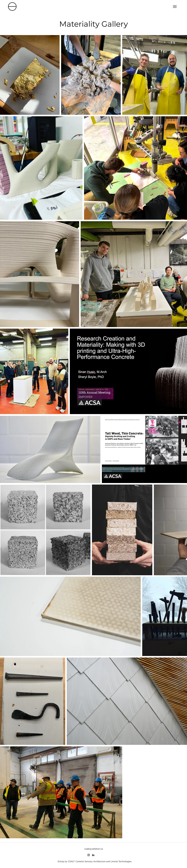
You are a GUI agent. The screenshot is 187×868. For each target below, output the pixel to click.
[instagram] (89, 855)
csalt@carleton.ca (94, 849)
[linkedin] (93, 855)
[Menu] (175, 7)
